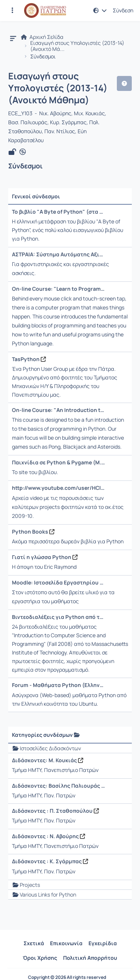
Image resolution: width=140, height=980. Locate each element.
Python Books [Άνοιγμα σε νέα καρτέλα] (33, 532)
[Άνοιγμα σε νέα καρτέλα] (23, 152)
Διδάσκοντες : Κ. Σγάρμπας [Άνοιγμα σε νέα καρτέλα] (50, 861)
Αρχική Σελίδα (42, 37)
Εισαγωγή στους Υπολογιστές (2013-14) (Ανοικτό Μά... (77, 46)
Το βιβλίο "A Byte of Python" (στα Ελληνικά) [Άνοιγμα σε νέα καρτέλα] (59, 212)
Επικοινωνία (66, 943)
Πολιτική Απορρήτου (90, 958)
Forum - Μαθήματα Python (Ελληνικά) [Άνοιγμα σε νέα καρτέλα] (59, 685)
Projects (30, 885)
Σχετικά (34, 943)
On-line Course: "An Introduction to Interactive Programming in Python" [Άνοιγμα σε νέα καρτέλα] (59, 410)
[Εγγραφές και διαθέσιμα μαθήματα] (12, 10)
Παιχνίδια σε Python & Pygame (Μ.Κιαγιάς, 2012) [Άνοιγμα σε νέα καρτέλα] (59, 462)
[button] (100, 10)
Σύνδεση (123, 10)
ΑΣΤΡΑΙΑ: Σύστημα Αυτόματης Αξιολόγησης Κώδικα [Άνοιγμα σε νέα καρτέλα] (59, 254)
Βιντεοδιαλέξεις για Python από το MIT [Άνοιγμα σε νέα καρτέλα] (59, 617)
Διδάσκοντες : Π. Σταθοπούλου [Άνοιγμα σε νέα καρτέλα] (55, 811)
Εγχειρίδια (103, 943)
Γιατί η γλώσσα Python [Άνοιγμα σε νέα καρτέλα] (45, 557)
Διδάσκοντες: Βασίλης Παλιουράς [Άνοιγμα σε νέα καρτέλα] (59, 786)
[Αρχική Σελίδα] (45, 10)
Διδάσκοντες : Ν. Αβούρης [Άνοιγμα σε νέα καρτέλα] (49, 836)
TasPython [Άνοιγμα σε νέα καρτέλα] (29, 359)
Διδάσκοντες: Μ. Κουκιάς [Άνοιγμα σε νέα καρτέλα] (48, 760)
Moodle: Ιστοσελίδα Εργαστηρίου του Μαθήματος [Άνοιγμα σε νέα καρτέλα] (59, 583)
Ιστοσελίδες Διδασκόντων (50, 748)
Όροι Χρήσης (40, 958)
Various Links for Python (48, 894)
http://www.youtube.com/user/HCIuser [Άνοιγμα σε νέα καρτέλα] (59, 488)
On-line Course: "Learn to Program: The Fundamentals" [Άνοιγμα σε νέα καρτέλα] (59, 289)
